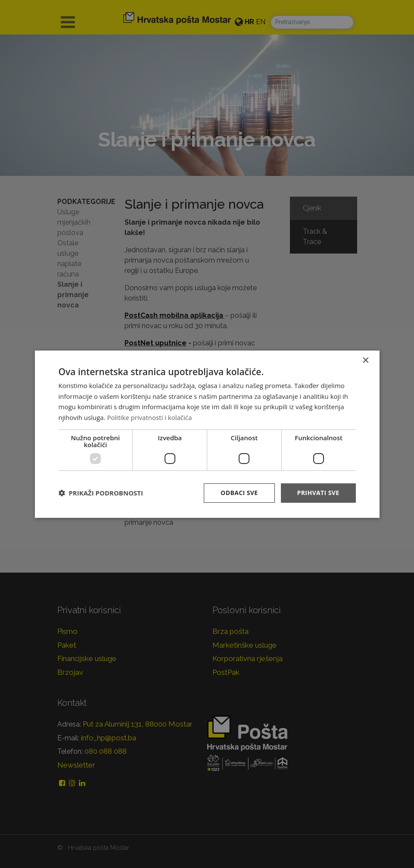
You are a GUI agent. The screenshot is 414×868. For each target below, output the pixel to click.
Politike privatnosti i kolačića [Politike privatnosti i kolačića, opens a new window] (150, 417)
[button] (101, 493)
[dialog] (207, 434)
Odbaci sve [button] (239, 493)
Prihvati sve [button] (318, 493)
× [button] (366, 360)
